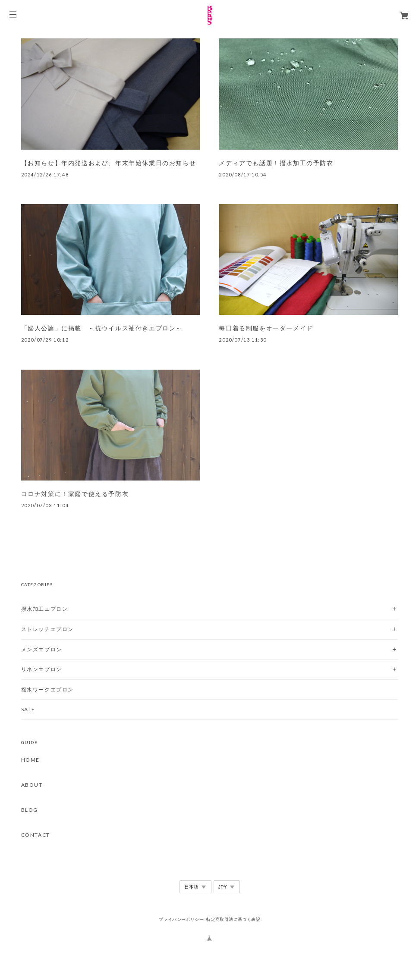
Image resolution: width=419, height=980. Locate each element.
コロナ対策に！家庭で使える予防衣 (75, 494)
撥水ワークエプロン (47, 689)
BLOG (30, 810)
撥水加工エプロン (45, 609)
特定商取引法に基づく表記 (233, 919)
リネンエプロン (42, 669)
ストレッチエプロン (47, 629)
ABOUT (32, 785)
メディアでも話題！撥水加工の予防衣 (276, 163)
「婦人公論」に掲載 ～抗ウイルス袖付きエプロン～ (102, 328)
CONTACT (36, 835)
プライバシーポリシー (181, 919)
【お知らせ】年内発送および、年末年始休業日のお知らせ (109, 163)
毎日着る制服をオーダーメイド (266, 328)
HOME (30, 760)
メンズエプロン (42, 649)
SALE (28, 709)
